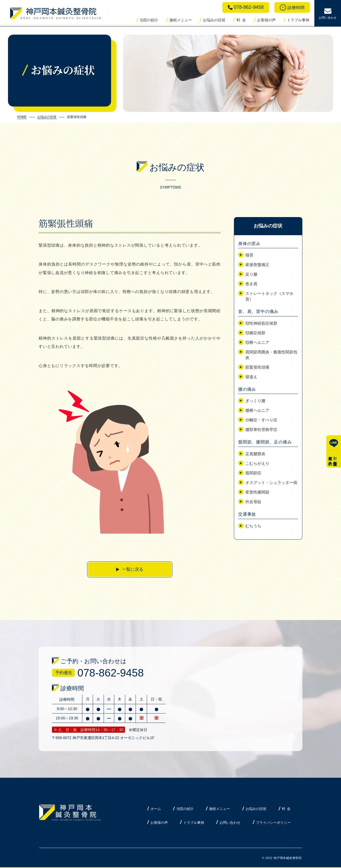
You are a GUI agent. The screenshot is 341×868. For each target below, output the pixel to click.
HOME (22, 117)
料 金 (241, 20)
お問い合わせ (230, 823)
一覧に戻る (133, 569)
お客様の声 (266, 20)
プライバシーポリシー (273, 823)
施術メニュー (181, 20)
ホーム (156, 809)
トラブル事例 (298, 20)
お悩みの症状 (214, 20)
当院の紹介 (149, 20)
